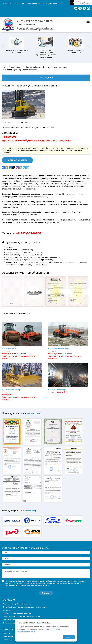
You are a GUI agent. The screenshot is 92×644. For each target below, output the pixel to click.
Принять (69, 637)
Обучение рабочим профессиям (75, 51)
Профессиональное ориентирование (17, 613)
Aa (72, 3)
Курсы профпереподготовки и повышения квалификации (25, 607)
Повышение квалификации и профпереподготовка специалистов (46, 54)
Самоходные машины (61, 67)
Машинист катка (9, 349)
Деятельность (16, 67)
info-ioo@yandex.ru (32, 3)
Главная (5, 67)
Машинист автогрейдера (59, 349)
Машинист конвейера (57, 390)
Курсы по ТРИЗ (8, 610)
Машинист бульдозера (12, 390)
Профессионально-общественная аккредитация (21, 617)
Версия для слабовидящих (84, 3)
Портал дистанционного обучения (17, 51)
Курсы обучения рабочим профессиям (17, 604)
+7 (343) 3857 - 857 (53, 3)
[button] (3, 46)
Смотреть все (34, 413)
